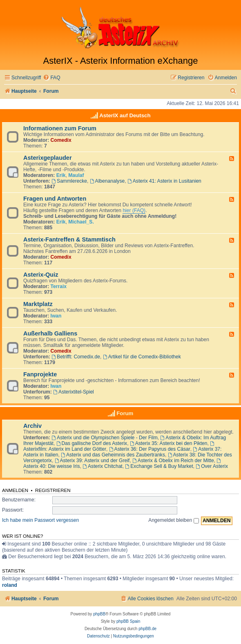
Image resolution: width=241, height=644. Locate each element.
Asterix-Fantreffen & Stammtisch (69, 239)
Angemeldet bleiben (173, 520)
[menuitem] (51, 78)
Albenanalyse (107, 181)
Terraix (59, 286)
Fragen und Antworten (55, 199)
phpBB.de (147, 629)
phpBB (99, 614)
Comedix (61, 140)
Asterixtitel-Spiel (74, 392)
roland (10, 585)
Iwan (56, 316)
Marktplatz (38, 304)
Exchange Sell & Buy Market (159, 466)
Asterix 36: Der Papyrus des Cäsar (150, 449)
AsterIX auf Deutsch (125, 115)
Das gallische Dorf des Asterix (92, 443)
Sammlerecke (69, 181)
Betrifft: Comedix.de (76, 357)
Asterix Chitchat (103, 466)
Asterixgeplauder (48, 158)
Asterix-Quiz (41, 275)
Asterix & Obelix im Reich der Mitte (173, 461)
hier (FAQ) (134, 210)
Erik (61, 175)
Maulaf (76, 175)
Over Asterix (212, 466)
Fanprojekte (40, 374)
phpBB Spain (128, 621)
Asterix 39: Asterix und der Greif (92, 461)
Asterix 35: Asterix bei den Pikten (169, 443)
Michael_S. (81, 222)
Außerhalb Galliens (50, 333)
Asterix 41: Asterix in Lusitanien (164, 181)
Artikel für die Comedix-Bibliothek (142, 357)
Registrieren (53, 490)
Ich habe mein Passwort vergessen (40, 520)
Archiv (32, 426)
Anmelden (15, 490)
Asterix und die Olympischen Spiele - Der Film (105, 438)
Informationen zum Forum (60, 128)
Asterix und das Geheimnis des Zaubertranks (113, 455)
